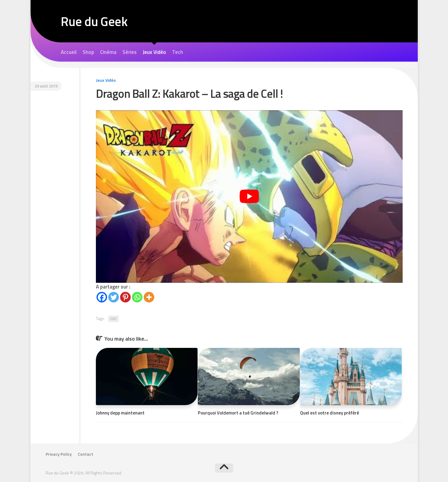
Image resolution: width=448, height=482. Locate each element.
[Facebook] (102, 297)
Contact (85, 454)
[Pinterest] (125, 297)
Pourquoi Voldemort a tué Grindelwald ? (238, 413)
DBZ (113, 319)
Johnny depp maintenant (120, 413)
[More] (149, 297)
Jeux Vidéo (154, 52)
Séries (130, 52)
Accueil (69, 52)
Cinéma (108, 52)
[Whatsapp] (137, 297)
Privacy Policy (59, 454)
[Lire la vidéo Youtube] (249, 196)
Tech (178, 52)
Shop (88, 52)
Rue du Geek (94, 21)
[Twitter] (114, 297)
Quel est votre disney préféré (330, 413)
